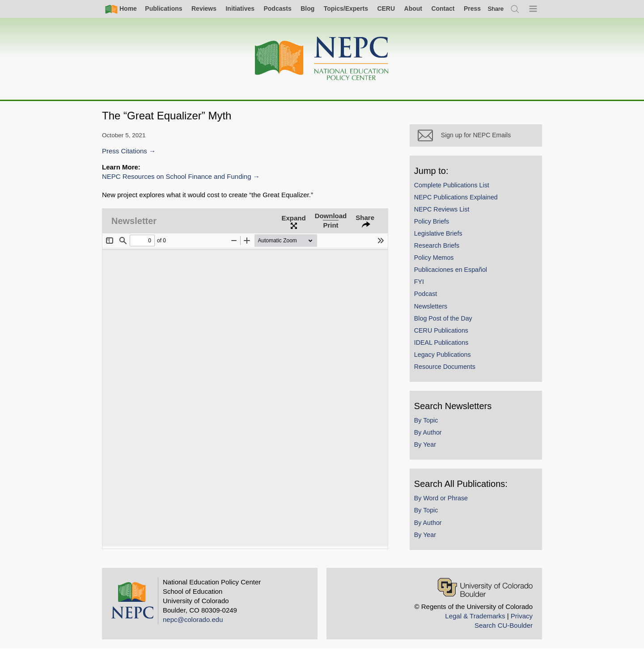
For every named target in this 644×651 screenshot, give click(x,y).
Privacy (522, 618)
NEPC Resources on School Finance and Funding (177, 176)
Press (472, 8)
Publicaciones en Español (453, 272)
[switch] (496, 9)
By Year (428, 447)
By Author (431, 435)
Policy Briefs (434, 224)
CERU (386, 8)
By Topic (429, 423)
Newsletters (433, 309)
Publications (163, 8)
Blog (307, 8)
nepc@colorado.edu (193, 622)
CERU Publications (444, 333)
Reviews (204, 8)
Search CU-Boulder (504, 628)
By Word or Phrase (444, 501)
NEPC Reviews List (445, 211)
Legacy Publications (445, 357)
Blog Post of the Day (446, 321)
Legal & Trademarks (475, 618)
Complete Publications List (454, 187)
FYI (422, 284)
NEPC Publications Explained (459, 199)
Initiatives (240, 8)
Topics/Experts (346, 8)
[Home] (322, 59)
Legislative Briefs (441, 236)
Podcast (428, 296)
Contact (443, 8)
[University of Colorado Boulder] (485, 590)
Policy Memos (437, 260)
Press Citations (125, 151)
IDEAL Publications (444, 345)
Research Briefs (439, 248)
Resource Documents (447, 369)
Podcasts (277, 8)
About (413, 8)
